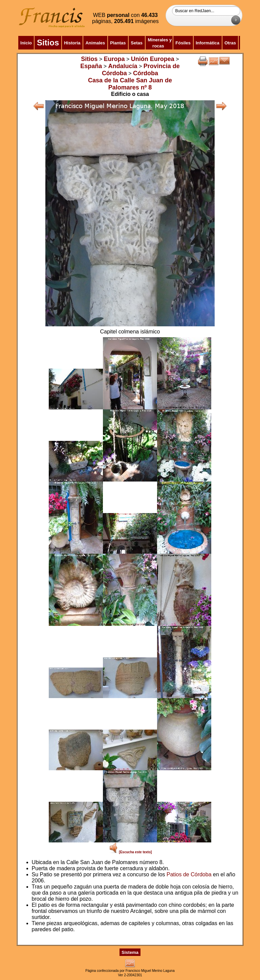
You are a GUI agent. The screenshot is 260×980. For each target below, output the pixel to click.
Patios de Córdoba (189, 874)
